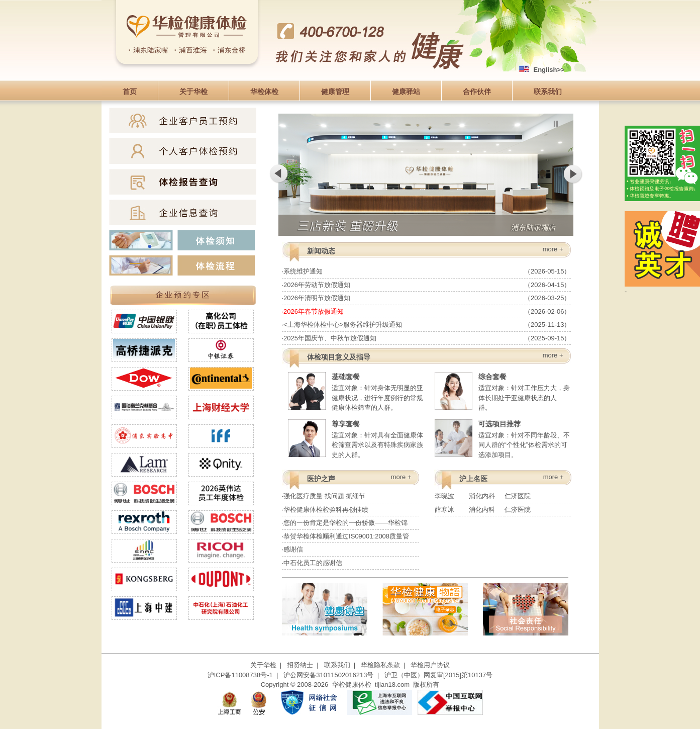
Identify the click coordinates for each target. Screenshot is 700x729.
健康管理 (335, 92)
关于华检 (193, 92)
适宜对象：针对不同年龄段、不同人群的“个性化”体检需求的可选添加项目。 (502, 438)
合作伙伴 (477, 92)
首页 (130, 92)
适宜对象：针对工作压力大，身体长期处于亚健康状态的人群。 (502, 391)
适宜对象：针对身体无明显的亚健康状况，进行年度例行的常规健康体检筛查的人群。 (356, 391)
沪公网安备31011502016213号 (328, 675)
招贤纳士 (300, 665)
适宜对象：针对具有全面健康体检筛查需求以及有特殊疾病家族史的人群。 (356, 438)
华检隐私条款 (380, 665)
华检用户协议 (430, 665)
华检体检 (264, 92)
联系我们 (548, 92)
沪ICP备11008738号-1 (240, 675)
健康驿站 (406, 92)
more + (553, 249)
